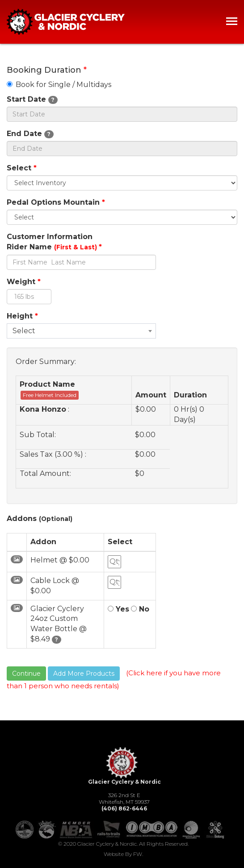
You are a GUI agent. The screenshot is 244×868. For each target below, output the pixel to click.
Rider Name (54, 247)
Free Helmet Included (50, 395)
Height (22, 316)
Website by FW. (123, 854)
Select (22, 168)
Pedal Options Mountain (56, 202)
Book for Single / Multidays (59, 85)
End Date (30, 134)
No (140, 609)
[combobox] (81, 331)
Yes (118, 609)
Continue (26, 674)
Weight (24, 282)
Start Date (32, 99)
